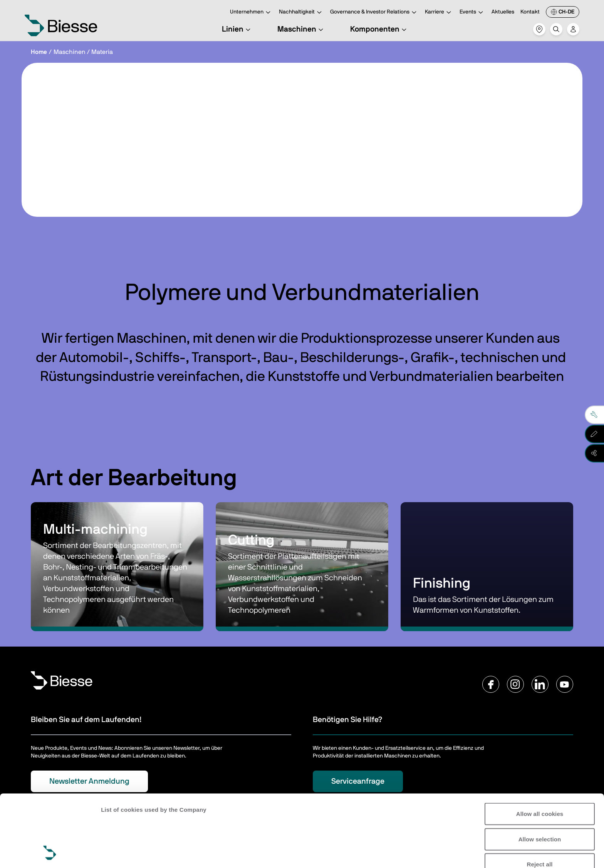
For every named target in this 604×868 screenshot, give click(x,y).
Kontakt (530, 12)
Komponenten (379, 29)
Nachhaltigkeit (301, 13)
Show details (119, 853)
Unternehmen (251, 13)
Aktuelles (503, 12)
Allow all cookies (540, 747)
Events (472, 13)
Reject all (540, 797)
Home (39, 52)
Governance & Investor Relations (374, 13)
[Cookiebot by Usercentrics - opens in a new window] (50, 853)
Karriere (439, 13)
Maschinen (301, 29)
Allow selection (540, 772)
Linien (237, 29)
